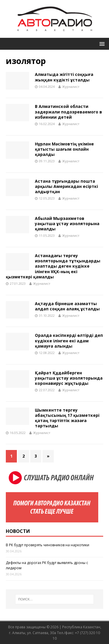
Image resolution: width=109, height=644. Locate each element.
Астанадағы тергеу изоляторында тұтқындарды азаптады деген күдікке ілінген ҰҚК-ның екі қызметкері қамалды (53, 266)
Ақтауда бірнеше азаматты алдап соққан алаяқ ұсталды (67, 306)
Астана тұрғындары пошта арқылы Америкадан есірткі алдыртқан (66, 186)
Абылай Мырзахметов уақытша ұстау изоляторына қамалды (67, 224)
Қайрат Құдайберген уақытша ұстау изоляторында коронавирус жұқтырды (69, 378)
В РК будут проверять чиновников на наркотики (48, 545)
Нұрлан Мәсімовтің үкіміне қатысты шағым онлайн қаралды (64, 149)
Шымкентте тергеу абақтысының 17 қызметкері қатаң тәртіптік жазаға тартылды (67, 418)
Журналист (71, 87)
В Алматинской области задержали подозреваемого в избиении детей (68, 112)
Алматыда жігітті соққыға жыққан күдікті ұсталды (64, 77)
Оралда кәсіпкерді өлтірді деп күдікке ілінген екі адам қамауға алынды (69, 340)
